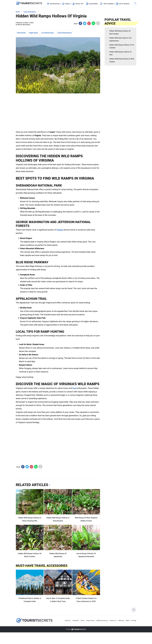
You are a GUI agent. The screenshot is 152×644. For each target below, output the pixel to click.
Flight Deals (33, 33)
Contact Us (113, 621)
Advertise (121, 621)
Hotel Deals (21, 33)
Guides (67, 4)
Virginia (60, 230)
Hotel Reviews (124, 4)
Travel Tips (79, 4)
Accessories (93, 4)
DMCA (128, 621)
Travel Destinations (64, 33)
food (74, 388)
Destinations (55, 4)
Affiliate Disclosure (102, 621)
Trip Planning (108, 4)
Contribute (75, 621)
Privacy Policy (90, 621)
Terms (82, 621)
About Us (68, 621)
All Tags (134, 621)
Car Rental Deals (48, 33)
